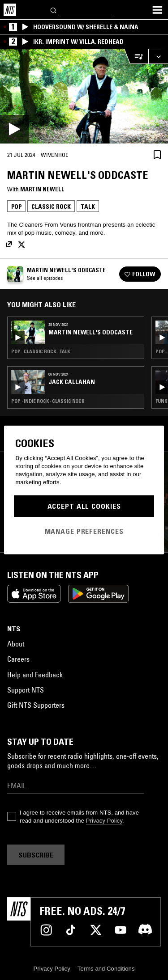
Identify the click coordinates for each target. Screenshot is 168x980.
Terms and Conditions (106, 969)
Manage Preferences (84, 531)
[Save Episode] (157, 154)
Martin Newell (42, 189)
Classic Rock (51, 207)
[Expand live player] (158, 57)
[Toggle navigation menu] (157, 10)
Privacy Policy (104, 821)
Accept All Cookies (84, 506)
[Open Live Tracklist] (136, 57)
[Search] (54, 10)
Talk (88, 207)
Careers (18, 659)
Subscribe (36, 855)
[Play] (84, 96)
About (16, 644)
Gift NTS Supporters (36, 705)
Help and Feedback (35, 675)
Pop (16, 207)
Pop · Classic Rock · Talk (41, 351)
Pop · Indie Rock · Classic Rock (48, 401)
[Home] (10, 10)
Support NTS (26, 690)
